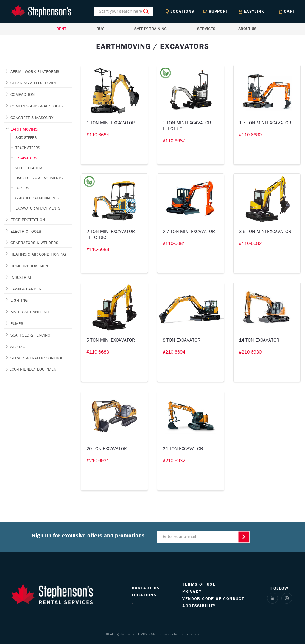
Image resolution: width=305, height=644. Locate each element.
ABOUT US (247, 29)
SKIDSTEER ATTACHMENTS (37, 198)
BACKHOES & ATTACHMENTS (39, 178)
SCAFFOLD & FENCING (30, 335)
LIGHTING (19, 300)
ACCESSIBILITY (199, 606)
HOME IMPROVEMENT (30, 266)
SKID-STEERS (26, 138)
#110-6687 (174, 140)
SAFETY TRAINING (151, 29)
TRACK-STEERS (28, 148)
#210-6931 (98, 460)
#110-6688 (98, 249)
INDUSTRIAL (21, 277)
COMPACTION (22, 94)
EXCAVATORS (26, 158)
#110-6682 (250, 243)
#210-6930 (250, 352)
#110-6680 (250, 135)
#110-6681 (174, 243)
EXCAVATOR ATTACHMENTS (38, 208)
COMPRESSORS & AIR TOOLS (37, 106)
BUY (100, 29)
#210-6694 (174, 352)
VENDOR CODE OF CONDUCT (213, 598)
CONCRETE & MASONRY (32, 118)
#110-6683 (98, 352)
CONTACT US (146, 588)
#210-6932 (174, 460)
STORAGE (19, 347)
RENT (61, 29)
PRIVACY (192, 591)
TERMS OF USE (199, 584)
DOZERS (22, 188)
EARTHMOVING (24, 129)
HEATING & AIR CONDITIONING (38, 254)
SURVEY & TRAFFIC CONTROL (37, 358)
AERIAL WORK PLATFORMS (35, 71)
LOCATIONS (144, 595)
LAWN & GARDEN (26, 289)
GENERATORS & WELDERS (34, 243)
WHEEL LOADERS (29, 168)
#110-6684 (98, 135)
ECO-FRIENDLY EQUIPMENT (34, 369)
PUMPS (17, 323)
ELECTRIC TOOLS (26, 231)
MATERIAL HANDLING (30, 312)
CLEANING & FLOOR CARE (34, 83)
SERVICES (206, 29)
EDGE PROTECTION (28, 220)
